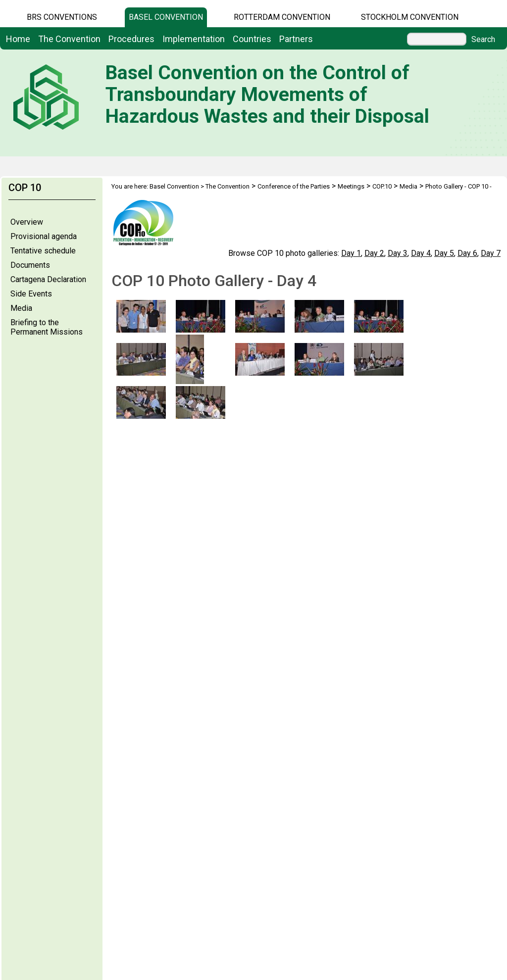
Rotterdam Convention (282, 17)
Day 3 (398, 253)
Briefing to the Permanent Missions (47, 327)
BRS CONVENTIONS (62, 17)
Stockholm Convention (410, 17)
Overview (27, 222)
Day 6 (467, 253)
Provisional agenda (44, 236)
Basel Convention (166, 17)
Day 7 (491, 253)
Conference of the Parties (294, 186)
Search (483, 40)
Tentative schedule (43, 251)
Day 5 (444, 253)
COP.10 (382, 186)
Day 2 (374, 253)
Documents (30, 265)
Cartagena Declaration (48, 279)
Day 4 (421, 253)
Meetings (351, 186)
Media (21, 308)
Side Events (31, 294)
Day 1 (351, 253)
